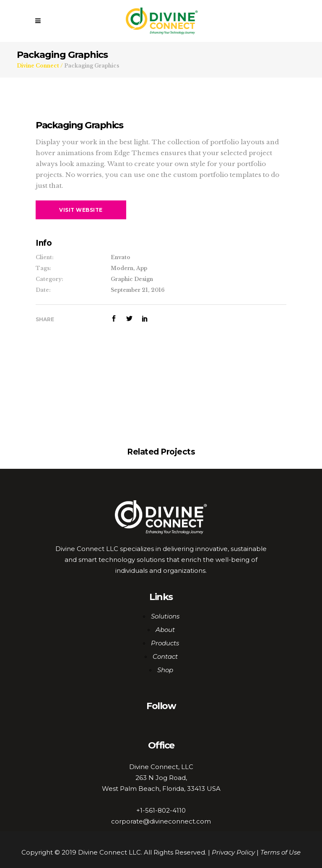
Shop (165, 670)
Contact (165, 656)
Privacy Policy (233, 852)
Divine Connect (38, 66)
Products (165, 643)
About (165, 630)
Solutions (165, 616)
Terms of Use (280, 852)
